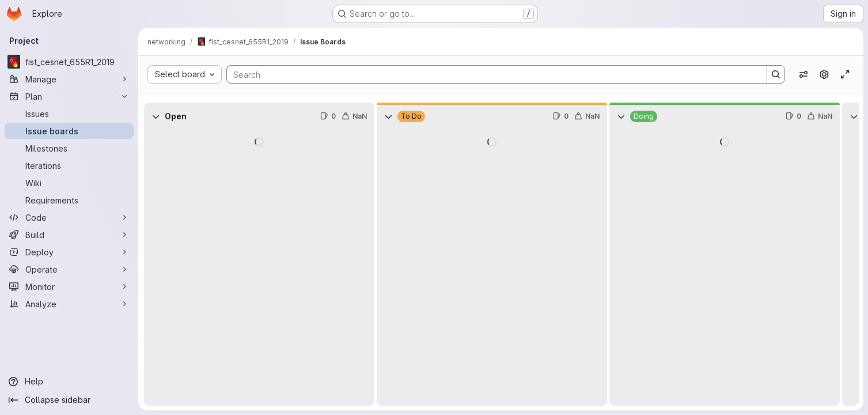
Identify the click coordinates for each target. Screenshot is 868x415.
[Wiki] (69, 183)
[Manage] (69, 79)
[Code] (69, 217)
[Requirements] (69, 200)
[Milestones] (69, 148)
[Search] (491, 74)
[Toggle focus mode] (845, 74)
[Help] (69, 382)
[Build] (69, 235)
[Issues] (69, 114)
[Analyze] (69, 304)
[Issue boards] (69, 131)
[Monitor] (69, 286)
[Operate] (69, 269)
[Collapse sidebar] (69, 400)
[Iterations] (69, 165)
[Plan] (69, 96)
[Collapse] (156, 116)
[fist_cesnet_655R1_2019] (69, 62)
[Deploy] (69, 252)
